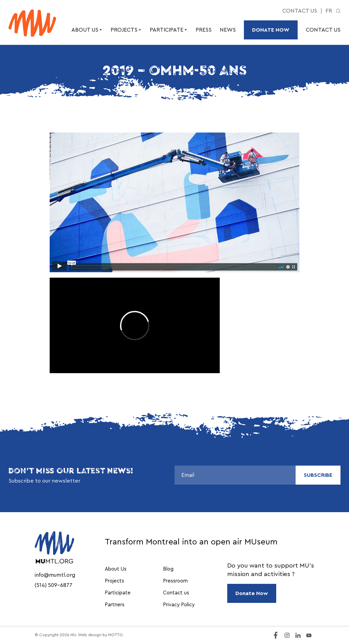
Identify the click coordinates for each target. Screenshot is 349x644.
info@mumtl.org (55, 575)
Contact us (300, 11)
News (228, 30)
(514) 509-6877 (54, 585)
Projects (126, 30)
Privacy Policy (179, 605)
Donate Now (271, 30)
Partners (115, 605)
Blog (168, 569)
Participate (169, 30)
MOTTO (115, 635)
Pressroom (175, 581)
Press (204, 30)
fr (329, 11)
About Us (87, 30)
